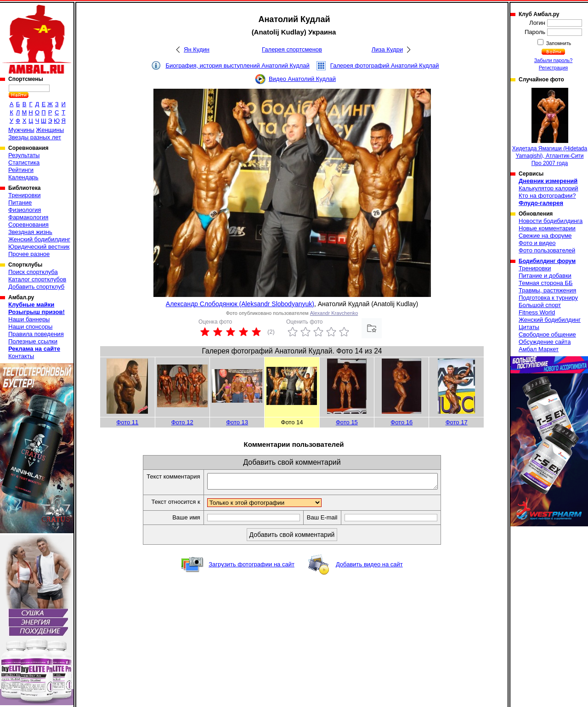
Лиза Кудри (387, 49)
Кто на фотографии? (547, 196)
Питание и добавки (545, 276)
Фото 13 (237, 422)
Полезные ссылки (33, 341)
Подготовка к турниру (548, 298)
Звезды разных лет (35, 137)
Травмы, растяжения (547, 290)
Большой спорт (540, 305)
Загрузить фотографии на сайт (252, 567)
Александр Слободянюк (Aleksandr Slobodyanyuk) (240, 304)
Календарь (23, 177)
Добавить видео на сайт (369, 567)
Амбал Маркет (539, 349)
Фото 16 (401, 422)
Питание (20, 202)
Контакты (21, 356)
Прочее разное (29, 254)
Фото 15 (347, 422)
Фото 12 (182, 422)
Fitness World (537, 312)
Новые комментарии (547, 228)
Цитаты (529, 327)
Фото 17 (457, 422)
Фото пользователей (547, 250)
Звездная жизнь (30, 232)
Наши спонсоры (30, 327)
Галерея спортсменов (292, 49)
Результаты (24, 155)
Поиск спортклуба (33, 272)
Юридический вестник (39, 247)
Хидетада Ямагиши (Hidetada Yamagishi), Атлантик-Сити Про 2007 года (550, 127)
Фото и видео (537, 243)
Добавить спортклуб (36, 287)
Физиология (25, 210)
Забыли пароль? (554, 60)
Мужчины (21, 130)
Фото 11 (127, 422)
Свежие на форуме (545, 236)
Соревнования (28, 225)
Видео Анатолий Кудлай (302, 79)
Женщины (50, 130)
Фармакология (28, 217)
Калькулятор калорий (548, 188)
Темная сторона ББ (546, 283)
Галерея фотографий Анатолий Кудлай (385, 66)
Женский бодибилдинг (39, 239)
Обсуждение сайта (545, 342)
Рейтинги (21, 170)
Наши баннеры (29, 319)
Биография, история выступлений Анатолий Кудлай (237, 66)
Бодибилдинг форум (547, 261)
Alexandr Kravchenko (334, 313)
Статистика (24, 162)
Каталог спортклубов (37, 279)
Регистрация (553, 68)
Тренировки (24, 195)
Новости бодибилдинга (551, 221)
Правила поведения (36, 334)
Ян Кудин (197, 49)
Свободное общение (547, 334)
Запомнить (558, 43)
